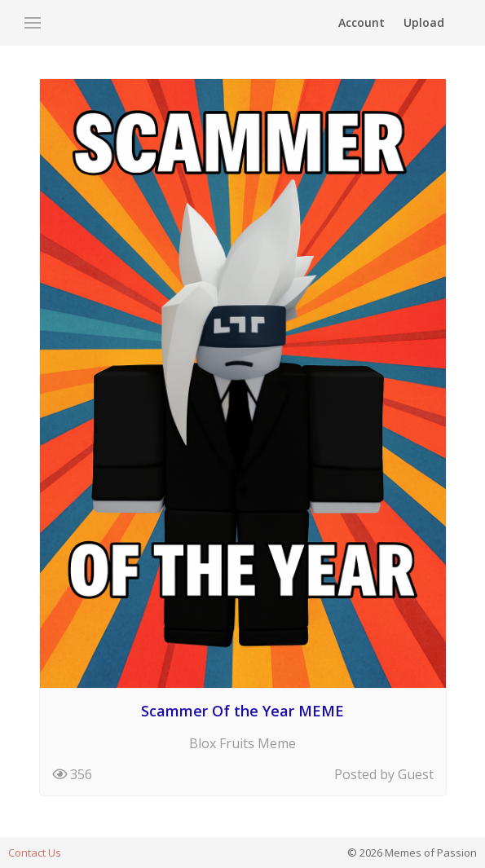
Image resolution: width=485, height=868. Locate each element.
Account (362, 22)
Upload (424, 22)
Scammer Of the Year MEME (242, 711)
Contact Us (35, 853)
